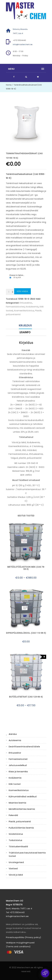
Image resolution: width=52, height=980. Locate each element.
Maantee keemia (17, 803)
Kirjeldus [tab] (25, 325)
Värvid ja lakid (16, 875)
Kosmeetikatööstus (19, 790)
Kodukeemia (15, 778)
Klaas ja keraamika (18, 772)
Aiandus (13, 734)
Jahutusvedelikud (18, 765)
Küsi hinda (22, 291)
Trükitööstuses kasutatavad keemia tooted (27, 854)
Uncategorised (16, 862)
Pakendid (13, 815)
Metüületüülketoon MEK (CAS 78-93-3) (26, 568)
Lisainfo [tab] (25, 332)
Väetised (13, 869)
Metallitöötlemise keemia (22, 809)
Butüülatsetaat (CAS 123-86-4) (26, 697)
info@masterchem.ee (23, 44)
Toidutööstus (16, 840)
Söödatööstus (16, 834)
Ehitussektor (15, 753)
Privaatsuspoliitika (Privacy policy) (24, 937)
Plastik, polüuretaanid (20, 822)
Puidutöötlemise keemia (21, 828)
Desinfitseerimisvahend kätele (24, 747)
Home (9, 85)
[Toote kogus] (10, 292)
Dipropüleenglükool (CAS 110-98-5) (26, 633)
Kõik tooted (15, 784)
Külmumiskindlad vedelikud (23, 797)
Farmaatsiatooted (18, 759)
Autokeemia (15, 740)
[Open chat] (45, 973)
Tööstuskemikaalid (18, 847)
